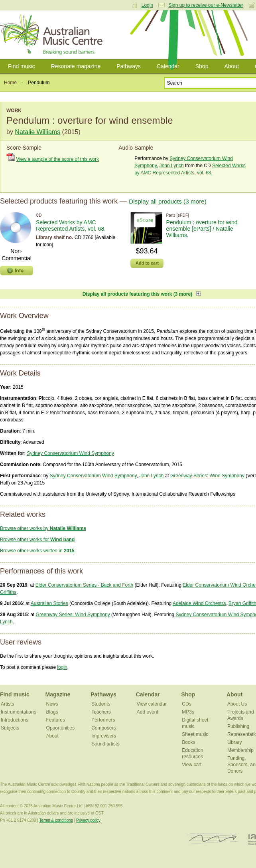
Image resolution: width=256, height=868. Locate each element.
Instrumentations (19, 712)
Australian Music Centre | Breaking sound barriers (53, 35)
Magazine (58, 694)
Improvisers (104, 736)
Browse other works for (37, 540)
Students (101, 704)
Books (188, 742)
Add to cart (147, 263)
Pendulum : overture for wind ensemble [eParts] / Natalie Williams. (202, 229)
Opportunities (60, 728)
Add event (148, 712)
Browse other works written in (37, 551)
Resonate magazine (76, 66)
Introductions (15, 720)
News (52, 704)
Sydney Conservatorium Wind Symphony (70, 453)
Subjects (10, 728)
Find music (22, 66)
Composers (103, 728)
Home (10, 83)
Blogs (52, 712)
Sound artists (105, 744)
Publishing (238, 726)
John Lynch (172, 166)
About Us (237, 704)
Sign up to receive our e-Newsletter (206, 5)
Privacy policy (88, 820)
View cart (192, 765)
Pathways (129, 66)
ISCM (213, 839)
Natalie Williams (37, 132)
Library (235, 742)
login (62, 667)
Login (147, 5)
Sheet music (195, 734)
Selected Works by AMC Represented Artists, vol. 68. (71, 225)
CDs (186, 704)
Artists (7, 704)
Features (56, 720)
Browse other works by (43, 528)
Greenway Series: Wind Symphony (207, 476)
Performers (103, 720)
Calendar (168, 66)
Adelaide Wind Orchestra (199, 603)
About (231, 66)
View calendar (152, 704)
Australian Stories (49, 603)
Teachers (101, 712)
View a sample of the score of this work (57, 159)
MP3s (188, 712)
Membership (240, 750)
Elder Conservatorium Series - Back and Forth (84, 585)
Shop (202, 66)
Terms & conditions (56, 820)
